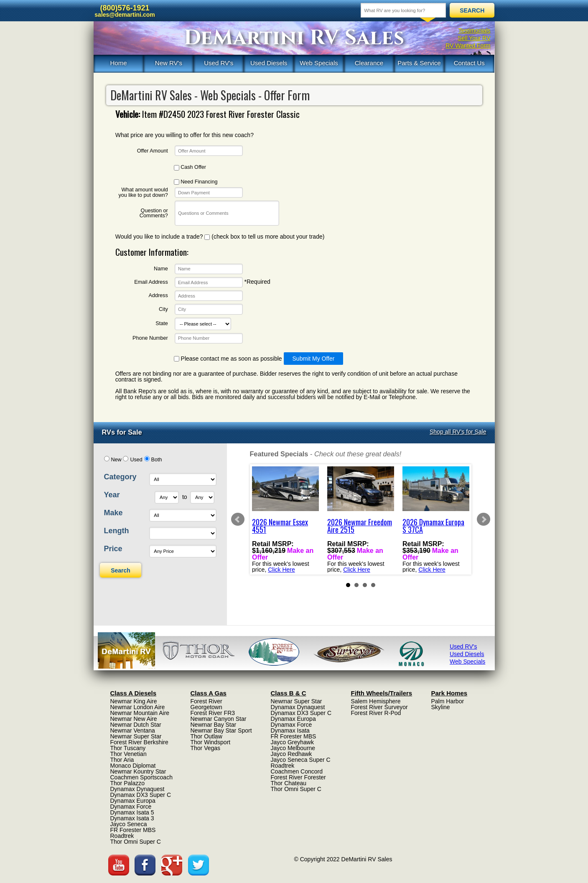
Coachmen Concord (297, 771)
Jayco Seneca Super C (301, 760)
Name (161, 269)
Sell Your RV (474, 38)
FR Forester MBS (133, 830)
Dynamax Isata (290, 730)
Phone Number (150, 338)
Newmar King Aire (134, 701)
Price (113, 549)
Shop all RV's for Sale (458, 432)
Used (136, 460)
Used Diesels (269, 63)
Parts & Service (419, 63)
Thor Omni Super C (136, 842)
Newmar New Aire (134, 719)
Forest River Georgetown (206, 704)
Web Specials (319, 63)
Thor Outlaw (206, 736)
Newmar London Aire (138, 707)
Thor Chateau (289, 783)
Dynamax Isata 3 (132, 818)
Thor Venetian (129, 754)
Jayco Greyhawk (292, 742)
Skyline (441, 707)
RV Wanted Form (468, 46)
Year (112, 495)
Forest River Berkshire (139, 742)
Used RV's (219, 63)
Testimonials (474, 31)
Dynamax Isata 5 (132, 812)
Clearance (369, 63)
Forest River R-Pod (376, 713)
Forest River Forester (298, 777)
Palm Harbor (448, 701)
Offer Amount (153, 151)
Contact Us (469, 63)
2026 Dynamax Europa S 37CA (433, 526)
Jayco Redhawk (291, 754)
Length (117, 531)
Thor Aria (122, 760)
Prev (238, 519)
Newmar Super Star (136, 736)
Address (158, 296)
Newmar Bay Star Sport (221, 730)
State (162, 324)
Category (120, 477)
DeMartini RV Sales (294, 38)
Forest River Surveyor (379, 707)
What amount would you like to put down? (143, 192)
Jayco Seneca (129, 824)
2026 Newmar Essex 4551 (280, 526)
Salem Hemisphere (376, 701)
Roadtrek (122, 836)
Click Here (281, 569)
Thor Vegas (206, 748)
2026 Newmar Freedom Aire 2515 (360, 526)
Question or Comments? (154, 213)
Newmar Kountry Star (138, 771)
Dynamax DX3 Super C (141, 795)
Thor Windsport (211, 742)
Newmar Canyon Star (219, 719)
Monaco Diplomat (133, 766)
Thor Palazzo (127, 783)
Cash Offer (190, 167)
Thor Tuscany (128, 748)
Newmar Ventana (133, 730)
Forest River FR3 (213, 713)
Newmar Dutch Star (136, 725)
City (163, 309)
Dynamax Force (131, 807)
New (116, 460)
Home (118, 63)
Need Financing (196, 182)
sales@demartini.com (125, 15)
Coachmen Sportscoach (141, 777)
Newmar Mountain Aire (140, 713)
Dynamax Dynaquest (137, 789)
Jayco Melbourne (293, 748)
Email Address (151, 282)
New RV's (169, 63)
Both (157, 460)
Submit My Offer (314, 359)
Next (484, 519)
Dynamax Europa (133, 801)
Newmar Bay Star (214, 725)
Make (113, 513)
